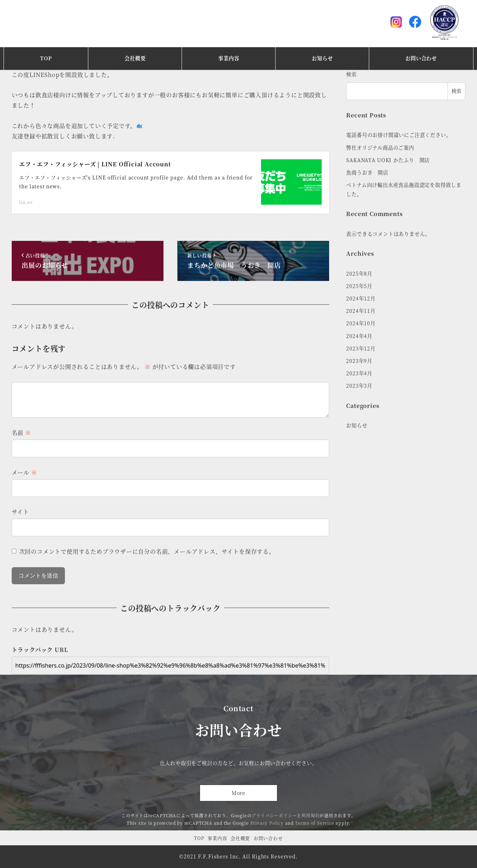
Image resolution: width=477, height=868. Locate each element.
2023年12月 (361, 348)
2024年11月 (361, 311)
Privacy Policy (267, 823)
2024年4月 (359, 336)
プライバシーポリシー (274, 815)
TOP (199, 838)
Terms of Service (315, 823)
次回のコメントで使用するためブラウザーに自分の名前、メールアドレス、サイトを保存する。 (147, 551)
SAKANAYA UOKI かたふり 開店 (388, 160)
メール (24, 472)
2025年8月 (359, 273)
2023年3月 (359, 386)
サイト (20, 512)
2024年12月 (361, 298)
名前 (21, 433)
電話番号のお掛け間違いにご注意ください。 (399, 135)
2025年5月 (359, 286)
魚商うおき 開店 (367, 172)
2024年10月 (361, 323)
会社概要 (240, 838)
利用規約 (310, 815)
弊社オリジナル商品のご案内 (380, 148)
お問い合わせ (268, 838)
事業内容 (217, 838)
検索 (351, 74)
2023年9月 (359, 361)
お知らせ (357, 425)
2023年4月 (359, 373)
